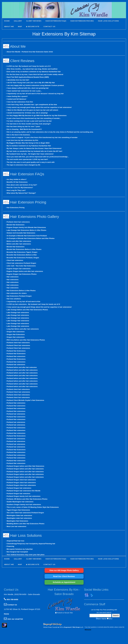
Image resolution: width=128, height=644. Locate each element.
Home (6, 614)
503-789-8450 (11, 599)
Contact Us (10, 605)
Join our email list (13, 619)
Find (104, 610)
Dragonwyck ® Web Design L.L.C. (74, 627)
